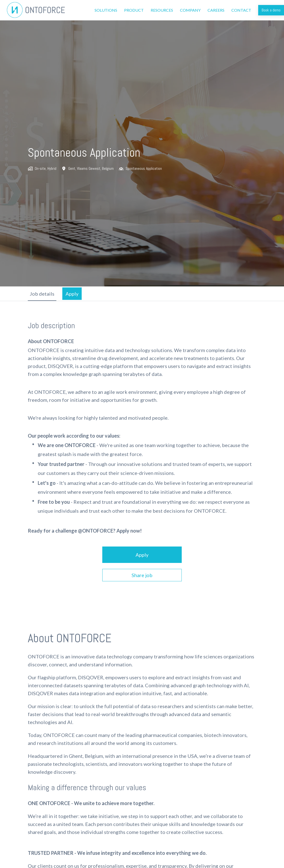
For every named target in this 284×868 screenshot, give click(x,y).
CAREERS (216, 10)
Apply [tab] (72, 294)
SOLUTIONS (106, 10)
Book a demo (271, 10)
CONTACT (241, 10)
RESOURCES (162, 10)
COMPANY (190, 10)
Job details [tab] (42, 294)
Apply (142, 555)
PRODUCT (134, 10)
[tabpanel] (142, 451)
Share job (142, 575)
